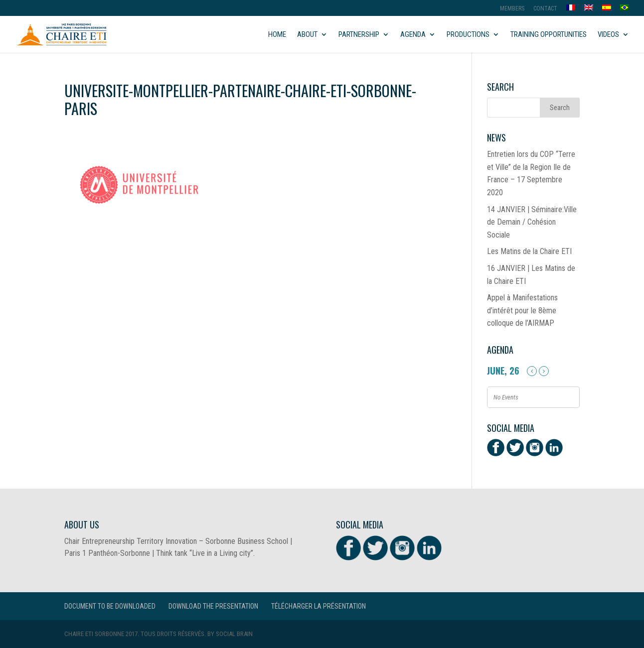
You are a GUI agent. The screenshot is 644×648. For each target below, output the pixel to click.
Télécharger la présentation (319, 606)
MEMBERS (512, 9)
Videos (608, 35)
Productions (468, 35)
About (307, 35)
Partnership (359, 35)
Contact (545, 9)
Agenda (413, 35)
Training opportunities (549, 35)
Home (277, 35)
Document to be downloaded (110, 606)
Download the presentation (213, 606)
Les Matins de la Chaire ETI (529, 251)
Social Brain (234, 634)
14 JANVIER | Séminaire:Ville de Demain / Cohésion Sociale (532, 222)
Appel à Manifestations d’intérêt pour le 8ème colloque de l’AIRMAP (522, 310)
